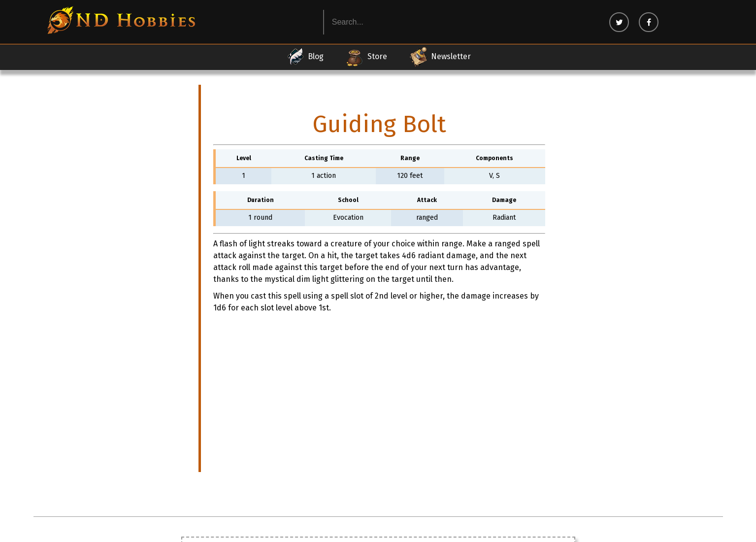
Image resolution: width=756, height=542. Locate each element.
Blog (305, 57)
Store (366, 57)
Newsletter (440, 57)
